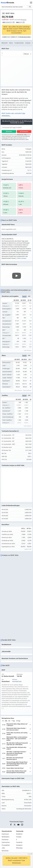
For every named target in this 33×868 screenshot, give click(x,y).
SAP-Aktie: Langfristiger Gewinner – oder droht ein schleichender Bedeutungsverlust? (17, 753)
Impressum (5, 834)
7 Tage (13, 721)
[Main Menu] (31, 3)
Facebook (19, 842)
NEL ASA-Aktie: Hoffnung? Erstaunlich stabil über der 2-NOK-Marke (17, 744)
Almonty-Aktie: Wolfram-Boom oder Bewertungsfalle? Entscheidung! (16, 772)
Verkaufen (25, 132)
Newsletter (5, 851)
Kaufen (10, 132)
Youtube (19, 837)
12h (6, 721)
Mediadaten (6, 837)
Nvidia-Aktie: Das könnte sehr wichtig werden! (17, 734)
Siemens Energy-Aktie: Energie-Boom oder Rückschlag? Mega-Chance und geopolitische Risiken (17, 764)
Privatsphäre (6, 845)
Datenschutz (6, 842)
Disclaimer (5, 840)
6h (3, 721)
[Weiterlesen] (30, 725)
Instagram (19, 845)
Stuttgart (24, 20)
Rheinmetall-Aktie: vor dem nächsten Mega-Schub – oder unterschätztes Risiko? (17, 739)
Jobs (3, 848)
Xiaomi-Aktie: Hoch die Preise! (15, 768)
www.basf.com (17, 681)
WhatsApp (19, 848)
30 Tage (18, 721)
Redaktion (19, 834)
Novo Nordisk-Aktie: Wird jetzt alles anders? (16, 748)
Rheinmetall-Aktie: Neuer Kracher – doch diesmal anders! (16, 729)
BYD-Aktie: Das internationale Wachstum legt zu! (15, 759)
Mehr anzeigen (22, 258)
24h (9, 721)
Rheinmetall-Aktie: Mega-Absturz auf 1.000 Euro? (17, 725)
